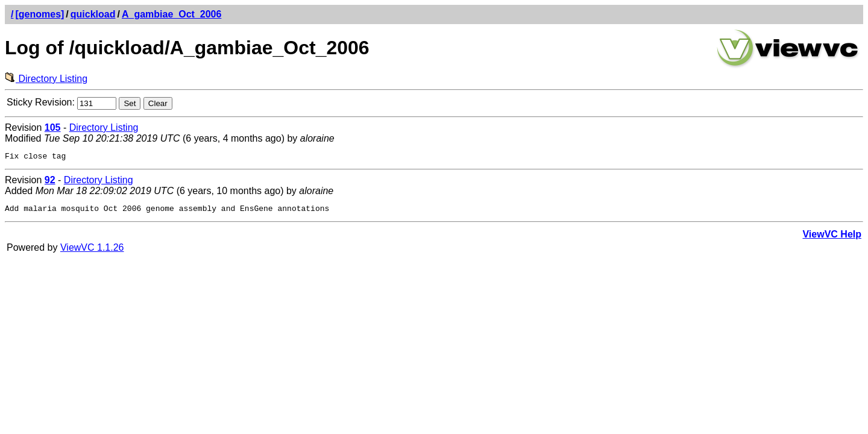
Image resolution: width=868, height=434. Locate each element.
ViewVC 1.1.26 (92, 251)
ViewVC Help (832, 238)
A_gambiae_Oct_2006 (171, 14)
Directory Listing (46, 79)
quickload (93, 14)
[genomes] (39, 14)
